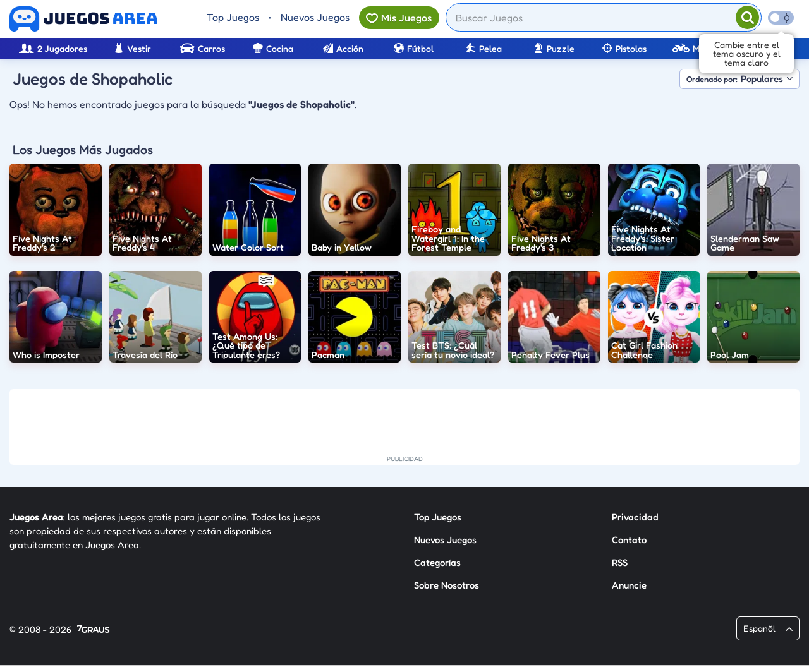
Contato (629, 540)
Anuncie (629, 585)
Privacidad (635, 517)
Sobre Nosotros (447, 585)
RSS (620, 562)
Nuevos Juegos (315, 17)
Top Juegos (233, 17)
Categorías (437, 562)
